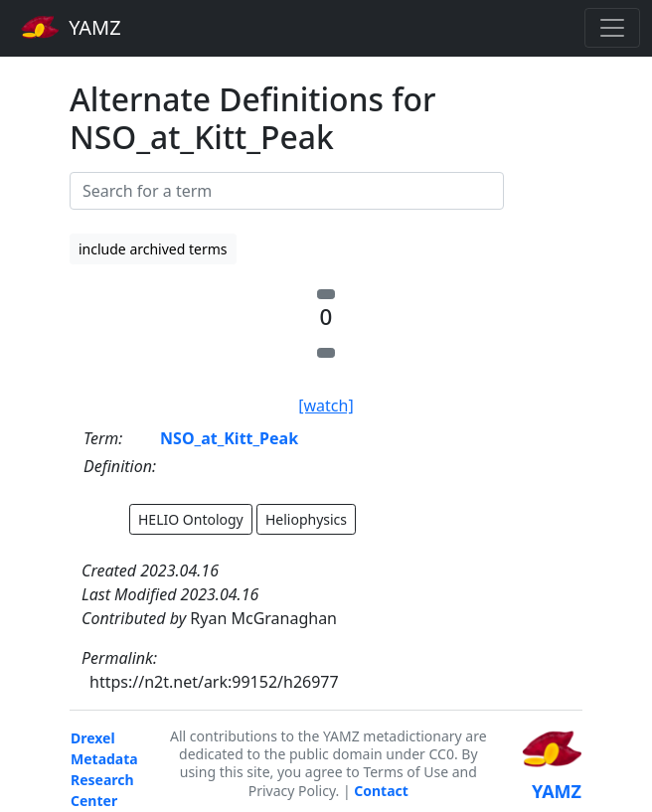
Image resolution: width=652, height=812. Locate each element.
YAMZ (71, 27)
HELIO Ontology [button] (191, 519)
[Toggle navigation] (612, 28)
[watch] (326, 406)
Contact (381, 791)
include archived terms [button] (153, 249)
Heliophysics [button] (306, 519)
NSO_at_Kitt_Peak (229, 438)
